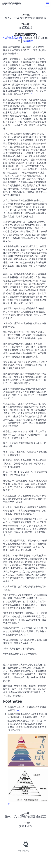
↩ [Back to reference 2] (9, 804)
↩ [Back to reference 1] (18, 710)
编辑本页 (28, 41)
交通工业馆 (26, 28)
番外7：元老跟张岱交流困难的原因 (26, 18)
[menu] (48, 3)
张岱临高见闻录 (13, 38)
